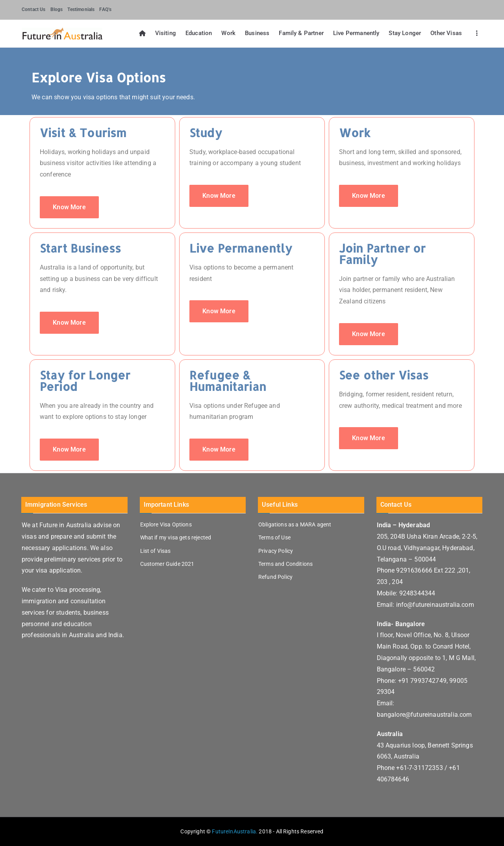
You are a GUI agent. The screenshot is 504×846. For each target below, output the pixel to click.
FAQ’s (105, 9)
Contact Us (34, 9)
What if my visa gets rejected (176, 537)
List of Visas (156, 551)
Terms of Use (274, 537)
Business (257, 33)
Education (199, 33)
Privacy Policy (276, 551)
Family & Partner (301, 33)
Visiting (166, 33)
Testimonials (81, 9)
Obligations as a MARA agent (295, 524)
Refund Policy (275, 577)
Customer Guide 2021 (167, 564)
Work (228, 33)
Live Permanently (356, 33)
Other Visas (446, 33)
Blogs (57, 9)
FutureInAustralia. (235, 831)
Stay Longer (405, 33)
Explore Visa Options (166, 524)
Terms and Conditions (285, 564)
